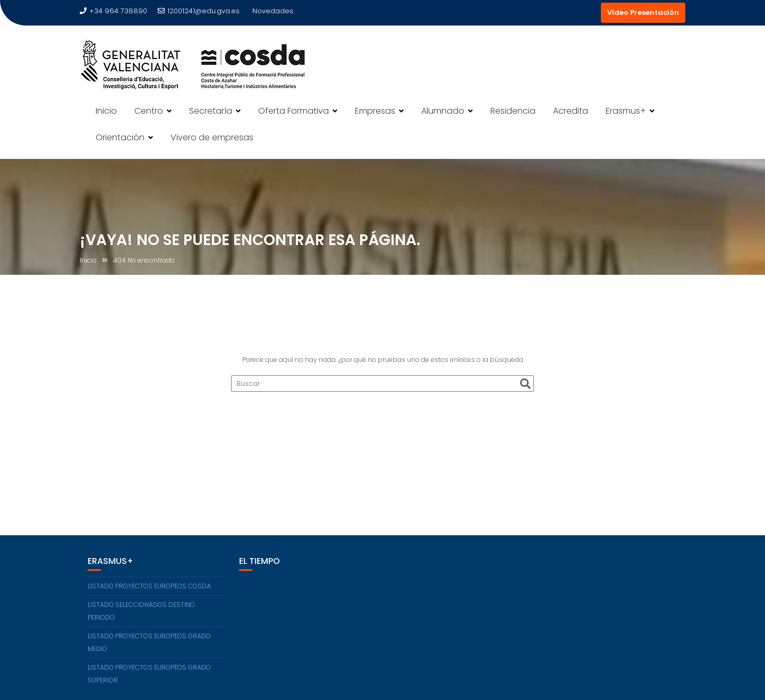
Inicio (106, 111)
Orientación (120, 137)
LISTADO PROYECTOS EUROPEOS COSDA (149, 586)
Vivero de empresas (212, 137)
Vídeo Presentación (643, 12)
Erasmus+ (626, 111)
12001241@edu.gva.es (199, 11)
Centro (149, 111)
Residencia (513, 111)
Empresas (375, 111)
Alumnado (443, 111)
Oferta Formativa (294, 111)
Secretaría (211, 111)
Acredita (571, 111)
